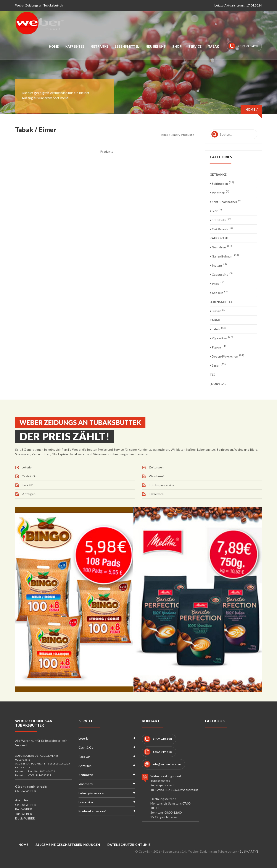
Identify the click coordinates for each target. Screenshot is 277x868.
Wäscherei (156, 476)
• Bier (216, 211)
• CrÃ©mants (221, 229)
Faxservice (156, 494)
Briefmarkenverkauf (92, 811)
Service (195, 46)
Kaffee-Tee (75, 46)
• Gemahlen (221, 247)
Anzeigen (29, 494)
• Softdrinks (220, 220)
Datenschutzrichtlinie (129, 845)
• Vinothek (220, 192)
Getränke (100, 46)
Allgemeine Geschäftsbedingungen (68, 845)
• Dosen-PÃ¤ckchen (227, 356)
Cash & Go (29, 476)
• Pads (218, 283)
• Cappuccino (221, 274)
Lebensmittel (127, 46)
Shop (177, 46)
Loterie (27, 467)
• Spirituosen (222, 183)
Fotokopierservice (161, 485)
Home (54, 46)
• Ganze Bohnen (224, 256)
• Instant (218, 265)
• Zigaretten (221, 338)
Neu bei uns (156, 46)
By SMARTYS (249, 851)
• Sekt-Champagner (226, 202)
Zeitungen (156, 467)
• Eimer (218, 365)
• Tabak (218, 329)
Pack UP (27, 485)
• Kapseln (219, 292)
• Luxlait (218, 311)
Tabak (214, 46)
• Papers (218, 347)
